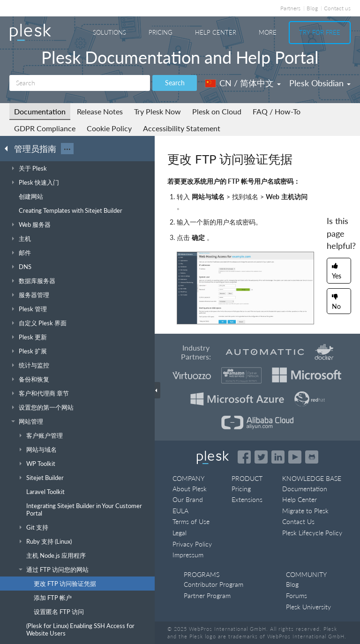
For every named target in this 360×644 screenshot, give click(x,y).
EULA (180, 511)
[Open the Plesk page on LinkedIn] (278, 457)
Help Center (216, 32)
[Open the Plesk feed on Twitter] (261, 457)
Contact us (337, 8)
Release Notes (100, 111)
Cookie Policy (109, 128)
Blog (312, 8)
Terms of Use (191, 521)
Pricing (161, 32)
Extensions (247, 499)
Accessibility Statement (182, 128)
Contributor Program (214, 584)
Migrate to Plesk (305, 511)
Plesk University (308, 607)
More (268, 32)
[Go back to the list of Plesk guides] (9, 148)
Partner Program (207, 595)
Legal (180, 533)
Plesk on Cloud (217, 111)
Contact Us (298, 521)
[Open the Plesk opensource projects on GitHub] (312, 457)
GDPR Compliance (45, 128)
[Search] (80, 83)
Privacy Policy (192, 544)
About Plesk (190, 489)
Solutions (109, 32)
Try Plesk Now (157, 111)
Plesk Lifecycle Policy (312, 533)
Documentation (40, 111)
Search (175, 83)
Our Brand (188, 499)
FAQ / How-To (277, 111)
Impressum (188, 555)
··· (67, 149)
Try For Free (320, 32)
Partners (290, 8)
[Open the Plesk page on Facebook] (244, 457)
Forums (296, 595)
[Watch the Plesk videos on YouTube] (295, 457)
